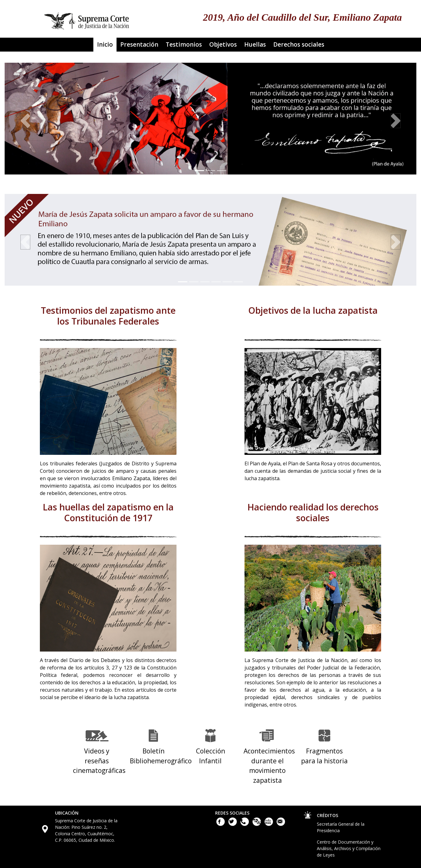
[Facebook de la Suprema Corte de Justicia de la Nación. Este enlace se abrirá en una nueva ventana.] (221, 824)
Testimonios (184, 44)
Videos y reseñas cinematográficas (99, 761)
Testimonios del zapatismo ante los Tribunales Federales (108, 316)
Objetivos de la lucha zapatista (313, 311)
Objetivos (223, 44)
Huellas (255, 44)
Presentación (139, 44)
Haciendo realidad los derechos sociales (313, 513)
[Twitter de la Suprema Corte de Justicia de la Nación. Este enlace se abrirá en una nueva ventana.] (233, 824)
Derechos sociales (299, 44)
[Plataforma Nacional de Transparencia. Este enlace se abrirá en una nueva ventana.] (257, 824)
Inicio (105, 44)
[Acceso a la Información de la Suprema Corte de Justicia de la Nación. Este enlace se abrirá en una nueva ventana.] (269, 824)
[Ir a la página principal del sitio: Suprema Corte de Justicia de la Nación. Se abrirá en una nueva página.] (87, 19)
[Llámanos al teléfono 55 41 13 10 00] (245, 824)
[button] (25, 121)
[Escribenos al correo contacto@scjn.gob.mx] (281, 824)
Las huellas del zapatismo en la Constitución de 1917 (108, 513)
